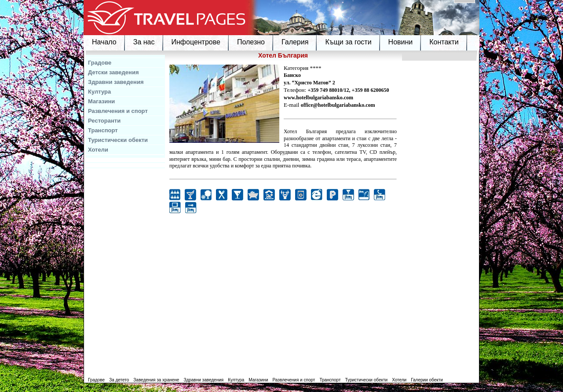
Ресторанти (104, 121)
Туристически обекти (118, 140)
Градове (100, 63)
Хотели (98, 150)
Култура (99, 92)
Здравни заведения (116, 82)
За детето (119, 380)
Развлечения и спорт (118, 111)
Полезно (251, 42)
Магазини (101, 101)
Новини (401, 42)
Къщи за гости (348, 42)
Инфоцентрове (196, 42)
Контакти (444, 42)
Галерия (295, 42)
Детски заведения (113, 72)
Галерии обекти (427, 380)
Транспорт (103, 130)
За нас (144, 42)
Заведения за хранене (156, 380)
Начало (104, 42)
